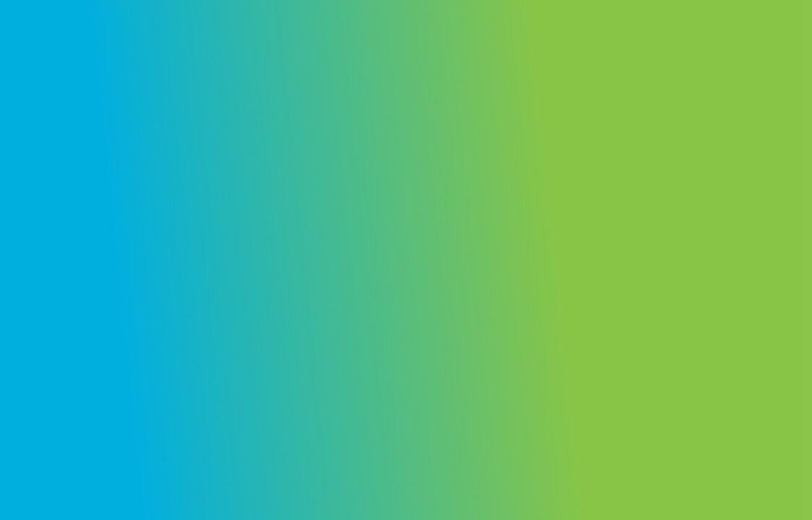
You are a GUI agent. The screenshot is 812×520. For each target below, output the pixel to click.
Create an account (709, 451)
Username (557, 221)
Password (557, 294)
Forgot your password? (735, 364)
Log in (660, 405)
